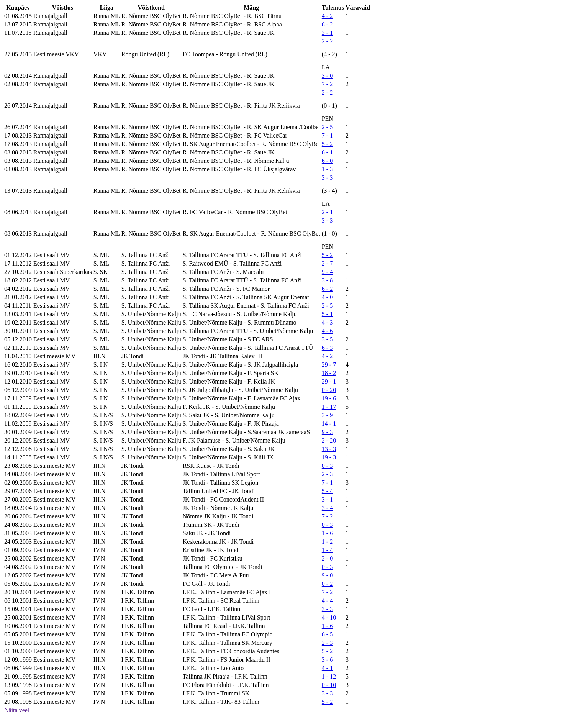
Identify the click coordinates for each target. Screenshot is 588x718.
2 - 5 (327, 127)
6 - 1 (327, 152)
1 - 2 (327, 542)
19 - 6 (329, 398)
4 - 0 (327, 297)
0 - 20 (329, 390)
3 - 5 (327, 339)
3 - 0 (327, 76)
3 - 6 (327, 660)
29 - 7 (329, 365)
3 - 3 (327, 178)
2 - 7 (327, 263)
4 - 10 (329, 617)
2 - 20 (329, 440)
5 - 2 (327, 144)
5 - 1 (327, 314)
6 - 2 (327, 24)
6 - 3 (327, 348)
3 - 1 (327, 33)
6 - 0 (327, 161)
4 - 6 (327, 331)
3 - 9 (327, 415)
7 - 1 (327, 135)
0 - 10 (329, 685)
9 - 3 (327, 432)
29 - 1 (329, 381)
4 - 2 (327, 16)
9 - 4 (327, 272)
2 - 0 (327, 558)
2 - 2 (327, 41)
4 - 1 (327, 668)
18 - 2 (329, 373)
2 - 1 (327, 212)
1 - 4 (327, 550)
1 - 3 (327, 169)
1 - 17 (329, 407)
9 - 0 (327, 575)
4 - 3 (327, 322)
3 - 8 (327, 280)
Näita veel (17, 710)
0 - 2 (327, 584)
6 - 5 (327, 634)
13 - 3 (329, 449)
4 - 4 (327, 601)
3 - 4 (327, 508)
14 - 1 (329, 424)
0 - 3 (327, 466)
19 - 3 (329, 457)
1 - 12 (329, 676)
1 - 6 (327, 533)
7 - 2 (327, 84)
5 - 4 (327, 491)
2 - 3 (327, 474)
